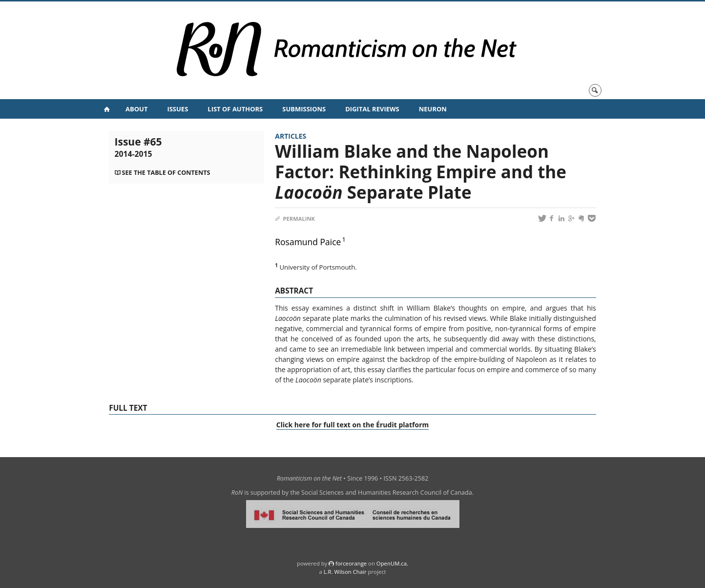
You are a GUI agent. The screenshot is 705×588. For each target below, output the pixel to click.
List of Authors (235, 109)
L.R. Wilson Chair (345, 572)
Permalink (295, 219)
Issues (177, 109)
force (351, 563)
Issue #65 (138, 147)
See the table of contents (166, 173)
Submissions (304, 109)
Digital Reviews (372, 109)
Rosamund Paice (308, 242)
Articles (290, 136)
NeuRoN (433, 109)
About (136, 109)
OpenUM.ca (392, 563)
